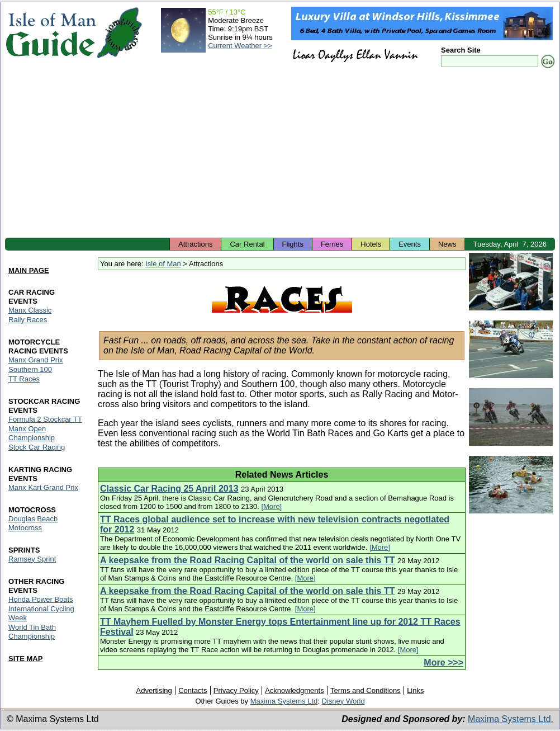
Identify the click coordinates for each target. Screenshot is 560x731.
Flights (293, 244)
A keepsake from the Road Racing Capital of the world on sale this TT (248, 560)
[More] (271, 506)
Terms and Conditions (366, 690)
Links (415, 690)
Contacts (193, 690)
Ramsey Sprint (32, 559)
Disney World (343, 701)
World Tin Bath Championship (32, 632)
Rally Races (28, 320)
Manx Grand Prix (36, 360)
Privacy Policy (236, 690)
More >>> (443, 662)
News (447, 244)
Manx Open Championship (32, 433)
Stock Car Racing (37, 447)
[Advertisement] (280, 154)
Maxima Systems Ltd (284, 701)
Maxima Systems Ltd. (511, 719)
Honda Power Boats (41, 599)
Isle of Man (163, 264)
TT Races (24, 379)
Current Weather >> (240, 46)
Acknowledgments (295, 690)
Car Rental (247, 244)
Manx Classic (30, 310)
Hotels (371, 244)
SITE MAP (25, 659)
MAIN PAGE (29, 270)
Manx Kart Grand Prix (43, 487)
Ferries (332, 244)
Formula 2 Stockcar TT (45, 419)
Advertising (154, 690)
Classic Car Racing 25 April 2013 (169, 489)
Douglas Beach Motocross (33, 523)
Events (410, 244)
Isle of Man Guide (51, 33)
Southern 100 (30, 369)
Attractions (195, 244)
